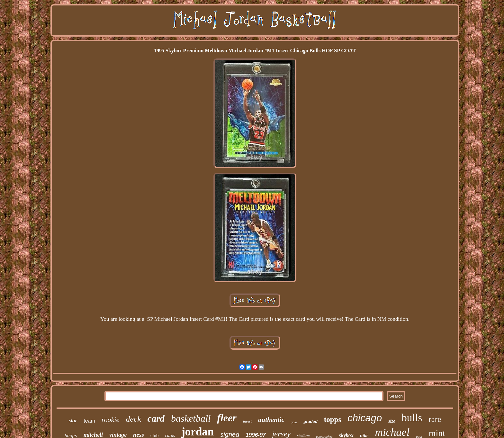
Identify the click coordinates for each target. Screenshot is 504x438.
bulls (412, 418)
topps (333, 420)
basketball (191, 418)
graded (310, 421)
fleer (227, 418)
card (156, 418)
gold (294, 422)
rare (435, 419)
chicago (365, 418)
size (392, 421)
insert (247, 421)
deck (133, 419)
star (73, 420)
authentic (271, 420)
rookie (110, 420)
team (89, 421)
